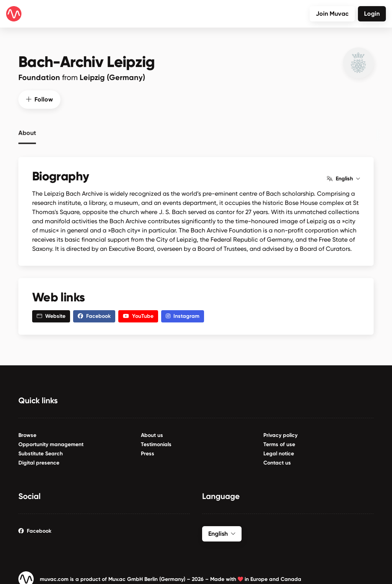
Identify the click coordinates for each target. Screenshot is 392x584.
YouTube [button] (138, 315)
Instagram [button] (183, 315)
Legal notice (279, 452)
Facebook (35, 530)
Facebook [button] (94, 315)
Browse (27, 434)
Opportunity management (51, 443)
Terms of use (279, 443)
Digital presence (39, 462)
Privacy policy (280, 434)
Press (148, 452)
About (27, 131)
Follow (39, 98)
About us (152, 434)
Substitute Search (41, 452)
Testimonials (156, 443)
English (343, 178)
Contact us (277, 462)
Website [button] (51, 315)
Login (372, 14)
